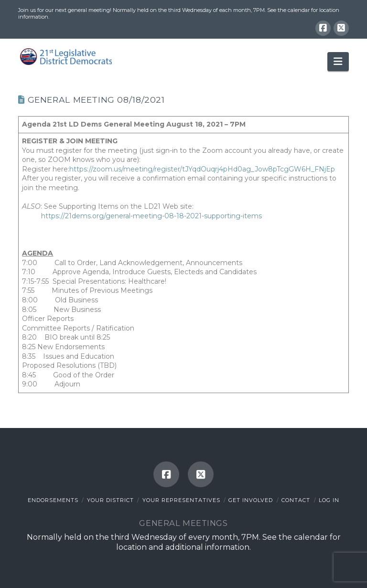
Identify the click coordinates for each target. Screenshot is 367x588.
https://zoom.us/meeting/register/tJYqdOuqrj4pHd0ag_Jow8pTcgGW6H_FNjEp (202, 169)
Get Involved (251, 500)
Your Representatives (181, 500)
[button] (338, 62)
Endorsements (53, 500)
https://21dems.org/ (73, 216)
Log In (329, 500)
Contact (296, 500)
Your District (110, 500)
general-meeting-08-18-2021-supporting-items (184, 216)
